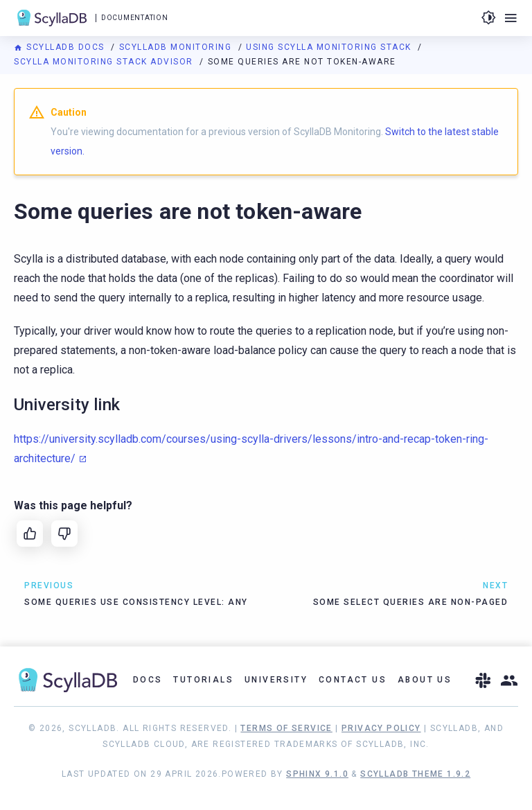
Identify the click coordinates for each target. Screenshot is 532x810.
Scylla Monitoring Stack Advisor (105, 62)
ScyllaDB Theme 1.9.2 (415, 774)
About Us (425, 680)
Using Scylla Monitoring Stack (330, 47)
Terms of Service (286, 728)
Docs (148, 680)
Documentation (134, 18)
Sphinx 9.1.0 (317, 774)
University (276, 680)
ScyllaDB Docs (61, 47)
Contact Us (353, 680)
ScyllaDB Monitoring (177, 47)
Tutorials (203, 680)
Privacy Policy (381, 728)
